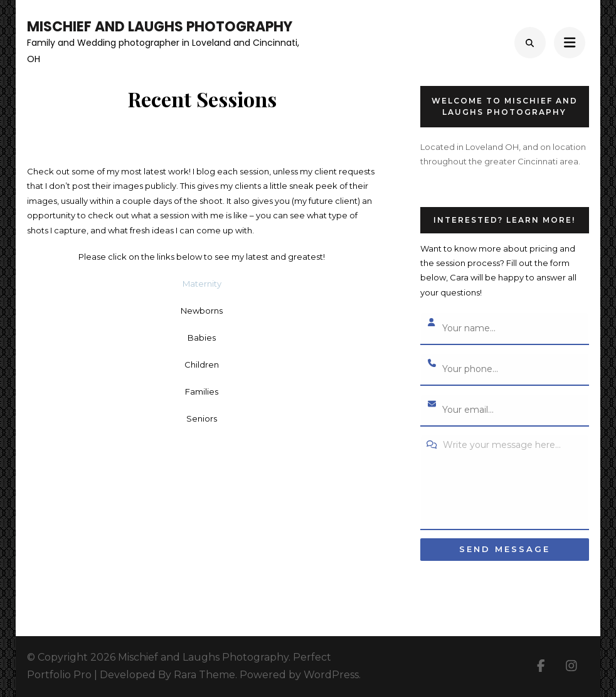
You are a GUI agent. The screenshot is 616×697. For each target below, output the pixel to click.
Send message (505, 549)
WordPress (331, 675)
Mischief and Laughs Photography (160, 27)
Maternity (202, 284)
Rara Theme (204, 675)
